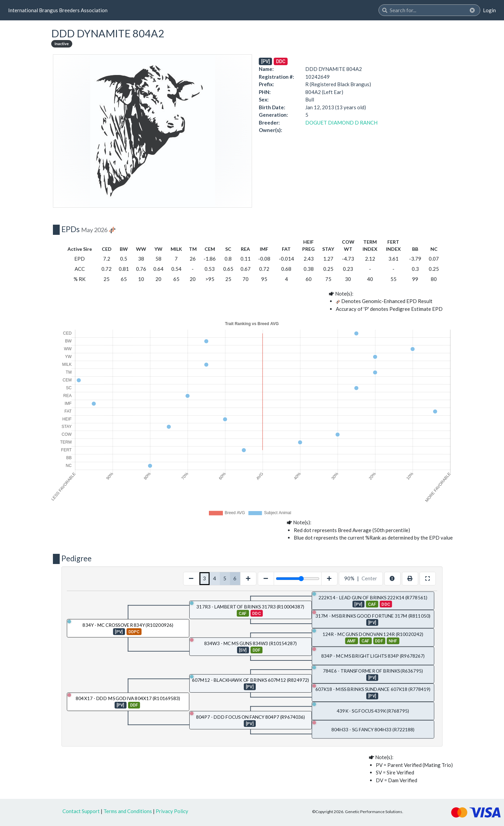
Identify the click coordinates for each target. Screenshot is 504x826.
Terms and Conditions (128, 811)
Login (489, 10)
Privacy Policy (172, 811)
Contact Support (81, 811)
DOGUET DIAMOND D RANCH (341, 123)
